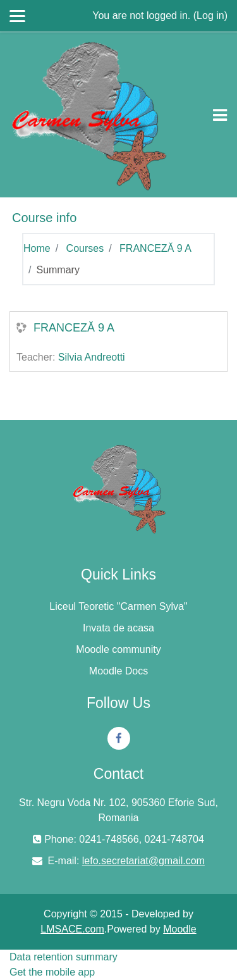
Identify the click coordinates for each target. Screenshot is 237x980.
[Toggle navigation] (220, 115)
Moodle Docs (118, 671)
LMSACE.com (72, 929)
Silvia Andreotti (92, 357)
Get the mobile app (52, 972)
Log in (210, 16)
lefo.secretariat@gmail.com (143, 861)
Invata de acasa (118, 628)
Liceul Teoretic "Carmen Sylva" (118, 606)
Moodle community (118, 649)
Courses (85, 248)
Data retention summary (64, 957)
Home (37, 248)
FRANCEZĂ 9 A (155, 248)
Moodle (179, 929)
